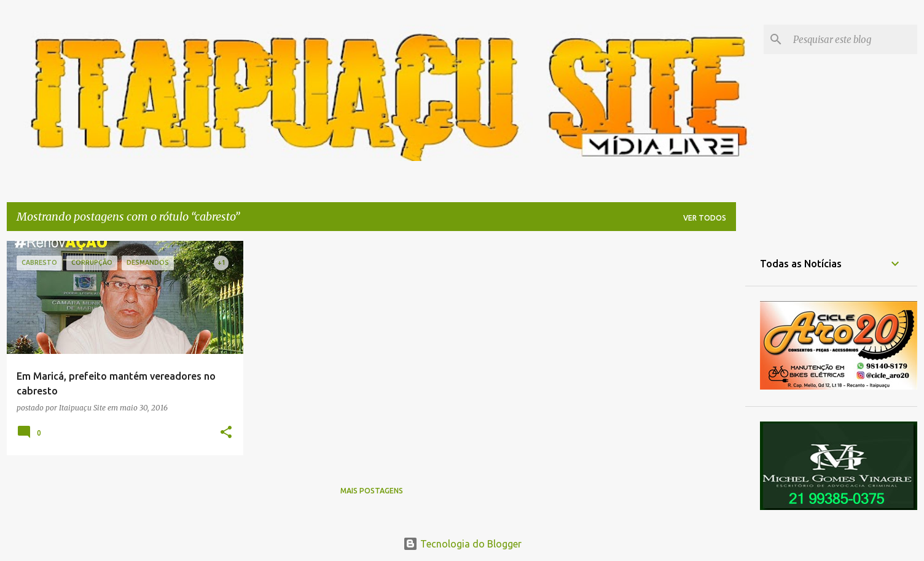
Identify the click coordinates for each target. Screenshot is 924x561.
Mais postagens (372, 491)
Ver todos (705, 218)
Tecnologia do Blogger (462, 544)
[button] (226, 433)
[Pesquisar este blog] (853, 39)
